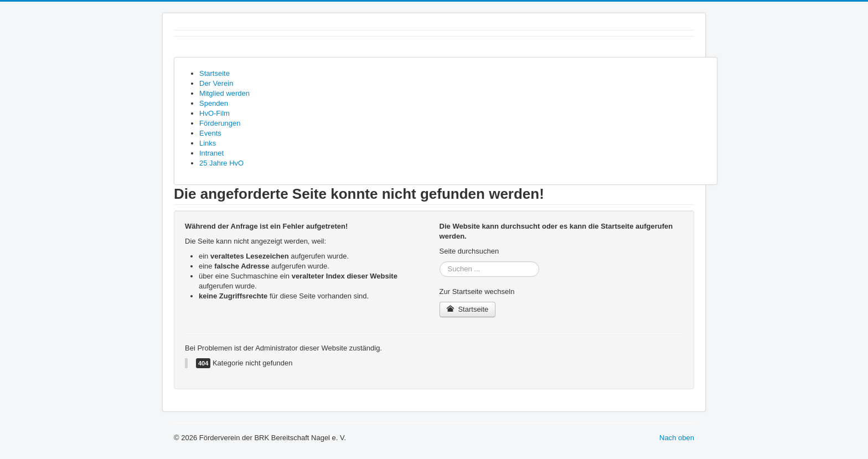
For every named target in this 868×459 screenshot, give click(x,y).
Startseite (468, 309)
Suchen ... (440, 262)
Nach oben (677, 438)
